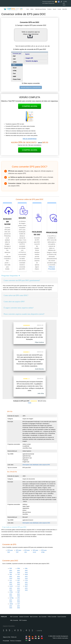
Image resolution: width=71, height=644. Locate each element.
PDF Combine (23, 620)
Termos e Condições (16, 641)
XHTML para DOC (12, 600)
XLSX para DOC (11, 588)
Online (32, 9)
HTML (15, 71)
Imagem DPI (29, 58)
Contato (59, 9)
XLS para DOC (11, 582)
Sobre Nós (65, 9)
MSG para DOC (26, 576)
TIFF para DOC (19, 576)
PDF (14, 56)
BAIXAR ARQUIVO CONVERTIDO (31, 87)
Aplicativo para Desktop (41, 9)
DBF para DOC (19, 594)
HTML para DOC (11, 594)
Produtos (49, 9)
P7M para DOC (26, 582)
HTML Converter (52, 617)
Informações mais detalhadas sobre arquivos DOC (36, 523)
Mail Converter (34, 617)
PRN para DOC (19, 570)
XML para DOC (11, 576)
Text (14, 73)
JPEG (15, 62)
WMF (15, 76)
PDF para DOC (11, 570)
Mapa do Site (7, 637)
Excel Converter (62, 617)
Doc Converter (43, 617)
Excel (15, 68)
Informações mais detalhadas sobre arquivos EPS (36, 465)
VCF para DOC (19, 606)
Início (28, 9)
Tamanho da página (32, 61)
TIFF (14, 59)
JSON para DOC (11, 606)
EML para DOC (26, 570)
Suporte (55, 9)
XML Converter (14, 620)
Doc (14, 65)
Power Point (17, 79)
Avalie (30, 403)
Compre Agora (30, 106)
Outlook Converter (24, 617)
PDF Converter (14, 617)
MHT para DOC (26, 588)
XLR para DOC (19, 588)
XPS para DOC (19, 600)
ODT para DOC (19, 582)
